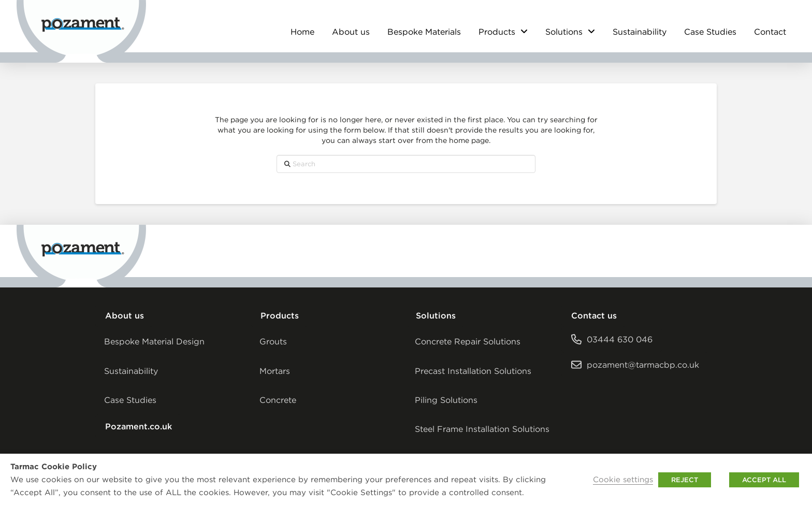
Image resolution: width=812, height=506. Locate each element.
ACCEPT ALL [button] (764, 480)
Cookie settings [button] (623, 479)
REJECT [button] (685, 480)
